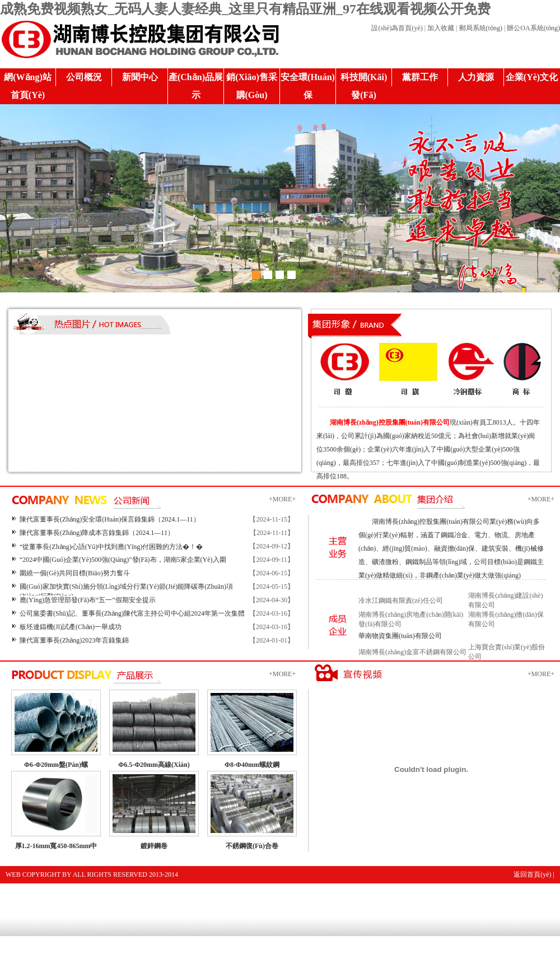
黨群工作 (420, 77)
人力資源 (476, 77)
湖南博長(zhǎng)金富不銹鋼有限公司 (412, 652)
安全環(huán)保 (308, 86)
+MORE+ (282, 499)
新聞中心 (140, 77)
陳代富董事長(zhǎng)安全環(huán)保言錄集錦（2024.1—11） (110, 519)
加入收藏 (441, 28)
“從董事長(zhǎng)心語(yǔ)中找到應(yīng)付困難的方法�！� (111, 547)
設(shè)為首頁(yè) (397, 28)
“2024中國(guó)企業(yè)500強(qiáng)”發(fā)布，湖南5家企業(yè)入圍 (123, 560)
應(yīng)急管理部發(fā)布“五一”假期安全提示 (88, 600)
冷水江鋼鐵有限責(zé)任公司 (401, 601)
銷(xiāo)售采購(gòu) (252, 86)
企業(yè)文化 (532, 77)
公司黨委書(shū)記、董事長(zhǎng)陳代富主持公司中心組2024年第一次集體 (132, 613)
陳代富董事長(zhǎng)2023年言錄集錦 (74, 640)
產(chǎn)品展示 (196, 86)
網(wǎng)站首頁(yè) (28, 86)
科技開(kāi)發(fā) (364, 86)
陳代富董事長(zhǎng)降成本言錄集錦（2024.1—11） (97, 533)
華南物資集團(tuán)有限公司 (400, 636)
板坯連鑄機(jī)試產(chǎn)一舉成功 (71, 627)
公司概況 (84, 77)
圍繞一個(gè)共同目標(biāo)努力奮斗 (75, 573)
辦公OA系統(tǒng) (533, 28)
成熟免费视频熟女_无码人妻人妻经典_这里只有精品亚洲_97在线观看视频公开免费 (245, 9)
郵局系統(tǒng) (481, 28)
